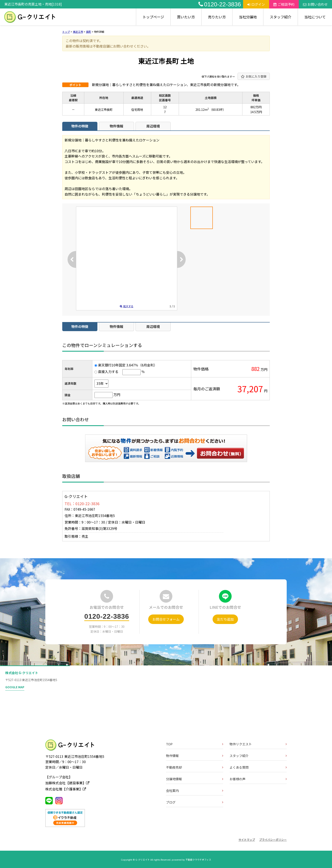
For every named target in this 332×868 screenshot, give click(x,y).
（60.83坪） (218, 110)
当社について (315, 17)
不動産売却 (174, 767)
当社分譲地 (248, 17)
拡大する (127, 306)
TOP (169, 744)
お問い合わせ (315, 4)
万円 (117, 395)
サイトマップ (247, 840)
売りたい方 (217, 17)
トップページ (153, 17)
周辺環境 (153, 126)
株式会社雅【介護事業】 (66, 789)
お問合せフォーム (166, 619)
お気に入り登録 (254, 76)
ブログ (171, 802)
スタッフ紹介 (281, 17)
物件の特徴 (80, 126)
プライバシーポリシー (273, 840)
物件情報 (116, 126)
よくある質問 (239, 767)
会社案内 (172, 791)
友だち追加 (225, 619)
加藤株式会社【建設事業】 (67, 783)
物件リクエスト (241, 744)
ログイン (256, 4)
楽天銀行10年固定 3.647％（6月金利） (128, 365)
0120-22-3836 (220, 4)
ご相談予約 (284, 4)
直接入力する (108, 372)
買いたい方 (186, 17)
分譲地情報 (174, 779)
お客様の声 (237, 779)
